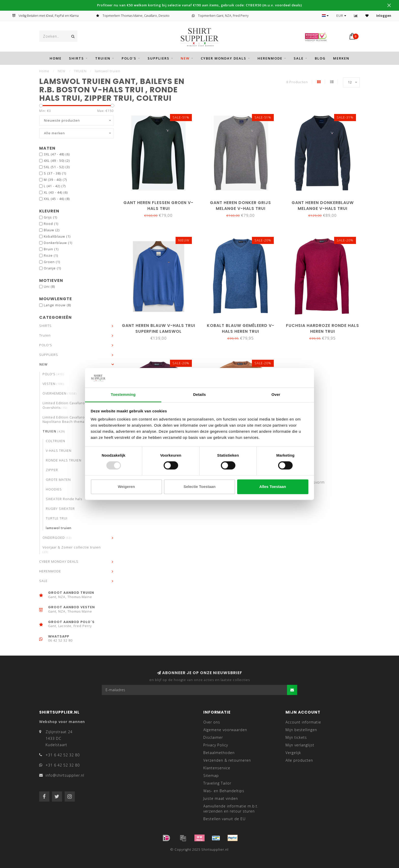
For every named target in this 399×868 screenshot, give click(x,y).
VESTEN (53, 384)
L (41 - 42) (55, 186)
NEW (185, 58)
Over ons (212, 722)
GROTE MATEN (58, 480)
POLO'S (129, 58)
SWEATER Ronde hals (64, 499)
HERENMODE (270, 58)
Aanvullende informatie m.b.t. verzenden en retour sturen (231, 809)
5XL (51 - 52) (57, 167)
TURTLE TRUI (57, 518)
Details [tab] (199, 394)
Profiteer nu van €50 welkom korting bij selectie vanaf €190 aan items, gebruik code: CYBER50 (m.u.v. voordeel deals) (199, 5)
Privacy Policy (216, 745)
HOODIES (54, 489)
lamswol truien (59, 528)
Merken (341, 58)
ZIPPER (52, 470)
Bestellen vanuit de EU (224, 819)
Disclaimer (213, 737)
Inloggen (384, 16)
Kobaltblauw (57, 236)
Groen (52, 262)
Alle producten (299, 760)
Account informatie (303, 722)
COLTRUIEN (55, 441)
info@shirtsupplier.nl (65, 775)
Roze (51, 256)
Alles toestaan (273, 487)
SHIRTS (76, 58)
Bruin (51, 249)
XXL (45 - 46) (57, 199)
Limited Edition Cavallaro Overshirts (64, 405)
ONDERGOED (57, 538)
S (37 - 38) (55, 173)
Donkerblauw (58, 243)
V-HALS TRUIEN (59, 451)
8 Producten (297, 82)
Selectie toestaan (199, 487)
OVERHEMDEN (60, 393)
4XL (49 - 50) (57, 161)
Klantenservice (217, 768)
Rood (51, 224)
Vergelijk (293, 753)
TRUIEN (54, 431)
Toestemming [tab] (123, 394)
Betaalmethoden (219, 753)
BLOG (320, 58)
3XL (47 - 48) (57, 154)
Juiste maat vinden (221, 798)
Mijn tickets (296, 737)
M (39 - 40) (55, 180)
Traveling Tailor (217, 783)
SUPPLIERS (159, 58)
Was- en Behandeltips (224, 791)
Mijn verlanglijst (300, 745)
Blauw (52, 230)
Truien (103, 58)
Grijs (51, 217)
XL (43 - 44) (56, 192)
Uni (49, 287)
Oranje (52, 268)
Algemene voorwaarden (225, 730)
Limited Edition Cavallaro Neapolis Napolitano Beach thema (72, 420)
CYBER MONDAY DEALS (224, 58)
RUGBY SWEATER (60, 509)
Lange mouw (57, 305)
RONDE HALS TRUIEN (64, 460)
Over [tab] (276, 394)
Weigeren (126, 487)
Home (56, 58)
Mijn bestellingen (301, 730)
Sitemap (211, 776)
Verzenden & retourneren (227, 760)
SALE (299, 58)
